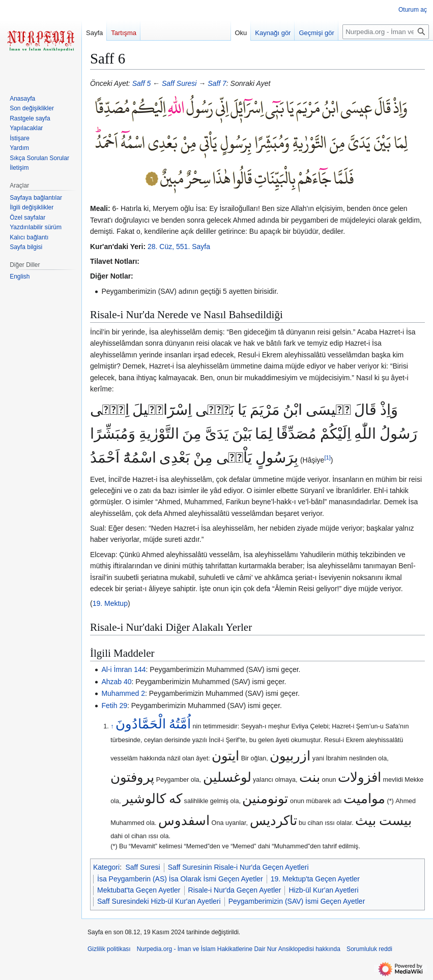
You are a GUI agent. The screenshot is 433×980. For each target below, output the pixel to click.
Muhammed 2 (123, 693)
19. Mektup (110, 603)
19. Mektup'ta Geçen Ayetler (315, 879)
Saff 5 (142, 83)
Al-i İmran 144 (123, 669)
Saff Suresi (179, 83)
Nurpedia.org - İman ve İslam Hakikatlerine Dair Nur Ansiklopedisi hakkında (239, 949)
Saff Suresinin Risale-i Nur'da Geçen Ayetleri (238, 867)
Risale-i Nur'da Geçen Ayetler (235, 890)
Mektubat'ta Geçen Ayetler (139, 890)
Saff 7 (217, 83)
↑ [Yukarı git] (112, 726)
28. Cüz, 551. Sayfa (179, 247)
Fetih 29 (114, 706)
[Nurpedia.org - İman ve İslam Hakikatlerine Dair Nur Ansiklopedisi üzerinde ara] (386, 32)
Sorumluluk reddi (369, 949)
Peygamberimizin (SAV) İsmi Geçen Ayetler (297, 901)
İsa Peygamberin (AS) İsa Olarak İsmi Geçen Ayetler (180, 879)
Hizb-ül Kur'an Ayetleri (323, 890)
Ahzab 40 (116, 682)
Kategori (106, 867)
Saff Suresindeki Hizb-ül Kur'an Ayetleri (159, 901)
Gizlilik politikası (109, 949)
